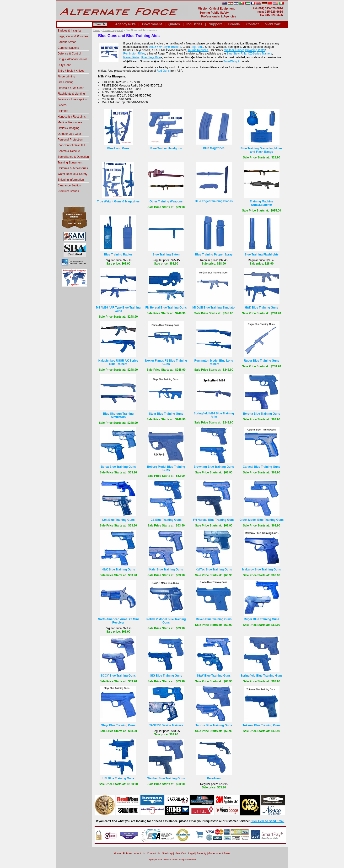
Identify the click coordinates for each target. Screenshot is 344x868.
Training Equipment (113, 30)
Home (97, 30)
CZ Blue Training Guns (166, 520)
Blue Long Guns (118, 148)
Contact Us (153, 853)
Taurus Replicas (198, 50)
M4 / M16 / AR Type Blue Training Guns (118, 309)
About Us (139, 853)
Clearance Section (69, 185)
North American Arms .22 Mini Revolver (118, 621)
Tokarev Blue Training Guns (262, 725)
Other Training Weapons (166, 201)
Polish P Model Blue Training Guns (166, 621)
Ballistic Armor (67, 42)
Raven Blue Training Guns (214, 619)
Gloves (62, 105)
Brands (234, 24)
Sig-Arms (197, 47)
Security (202, 853)
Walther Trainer (234, 50)
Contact (253, 24)
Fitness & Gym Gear (71, 88)
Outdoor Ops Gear (69, 134)
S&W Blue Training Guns (214, 676)
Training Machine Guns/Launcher (262, 203)
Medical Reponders (70, 122)
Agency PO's (125, 24)
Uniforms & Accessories (73, 168)
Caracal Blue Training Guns (261, 467)
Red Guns (163, 71)
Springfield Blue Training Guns (262, 676)
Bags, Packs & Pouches (73, 36)
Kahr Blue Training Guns (166, 570)
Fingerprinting (66, 76)
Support (215, 24)
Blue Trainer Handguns (166, 148)
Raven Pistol (131, 57)
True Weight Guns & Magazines (118, 201)
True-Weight (231, 61)
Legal (191, 853)
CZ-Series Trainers (260, 54)
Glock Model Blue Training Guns (261, 520)
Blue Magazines (214, 148)
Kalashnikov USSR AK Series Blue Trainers (118, 362)
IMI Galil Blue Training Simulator (214, 308)
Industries (194, 24)
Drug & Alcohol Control (72, 59)
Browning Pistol (255, 50)
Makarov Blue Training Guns (262, 570)
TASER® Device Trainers (166, 725)
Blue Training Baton (166, 255)
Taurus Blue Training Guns (214, 725)
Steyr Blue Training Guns (166, 414)
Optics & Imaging (68, 128)
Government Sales (219, 853)
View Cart (273, 24)
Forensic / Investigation (72, 99)
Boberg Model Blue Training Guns (166, 468)
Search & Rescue (69, 151)
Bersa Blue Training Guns (118, 467)
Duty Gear (64, 65)
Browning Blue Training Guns (214, 467)
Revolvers (214, 778)
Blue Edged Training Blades (214, 201)
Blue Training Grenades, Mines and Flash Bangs (261, 150)
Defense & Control (69, 54)
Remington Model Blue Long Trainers (214, 362)
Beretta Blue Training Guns (261, 414)
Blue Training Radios (118, 255)
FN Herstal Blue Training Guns (166, 308)
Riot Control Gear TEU (72, 145)
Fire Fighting (66, 82)
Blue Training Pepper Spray (214, 255)
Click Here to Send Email (267, 821)
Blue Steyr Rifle (237, 54)
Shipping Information (71, 180)
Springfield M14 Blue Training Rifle (214, 415)
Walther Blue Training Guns (166, 778)
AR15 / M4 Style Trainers (165, 47)
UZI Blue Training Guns (118, 778)
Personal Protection (70, 140)
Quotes (174, 24)
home (117, 853)
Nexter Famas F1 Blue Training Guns (166, 362)
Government (152, 24)
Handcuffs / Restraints (72, 117)
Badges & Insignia (69, 31)
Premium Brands (68, 191)
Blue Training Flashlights (261, 255)
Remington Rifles (134, 54)
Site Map (167, 853)
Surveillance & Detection (73, 157)
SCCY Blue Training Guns (118, 676)
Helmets (63, 111)
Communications (68, 48)
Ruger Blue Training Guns (262, 361)
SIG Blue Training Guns (166, 676)
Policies (128, 853)
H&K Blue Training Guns (261, 308)
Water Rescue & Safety (72, 174)
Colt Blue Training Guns (118, 520)
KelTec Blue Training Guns (214, 570)
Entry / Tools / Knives (71, 71)
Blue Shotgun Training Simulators (118, 415)
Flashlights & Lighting (71, 94)
